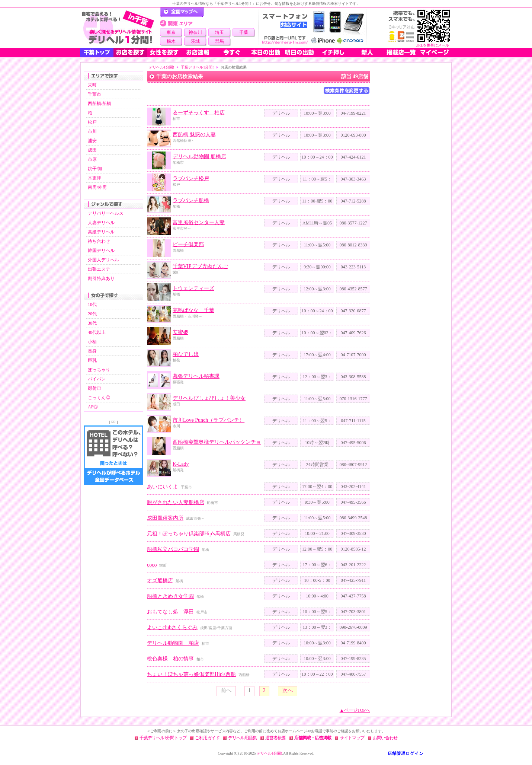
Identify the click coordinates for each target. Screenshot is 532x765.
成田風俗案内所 (165, 518)
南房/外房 (97, 187)
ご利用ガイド (207, 738)
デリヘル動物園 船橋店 (199, 157)
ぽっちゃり (99, 370)
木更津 (94, 178)
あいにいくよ (163, 487)
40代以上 (97, 332)
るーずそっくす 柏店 (199, 113)
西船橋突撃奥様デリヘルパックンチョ (217, 442)
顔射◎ (94, 388)
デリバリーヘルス (106, 213)
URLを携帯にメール (432, 45)
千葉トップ (97, 52)
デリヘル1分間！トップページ (182, 12)
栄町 (92, 85)
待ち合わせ (99, 241)
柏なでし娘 (186, 354)
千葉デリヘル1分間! (197, 67)
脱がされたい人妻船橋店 (176, 502)
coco (152, 565)
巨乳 (92, 360)
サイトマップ (352, 738)
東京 (171, 32)
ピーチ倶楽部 (188, 244)
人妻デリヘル (101, 223)
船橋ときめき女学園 (170, 596)
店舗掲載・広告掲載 (313, 738)
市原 (92, 159)
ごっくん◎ (99, 398)
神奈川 (195, 32)
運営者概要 (275, 738)
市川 (92, 131)
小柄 (92, 342)
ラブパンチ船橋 (191, 200)
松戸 (92, 122)
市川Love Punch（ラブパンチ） (209, 420)
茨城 (195, 41)
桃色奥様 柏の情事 (170, 659)
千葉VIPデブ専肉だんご (200, 266)
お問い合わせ (385, 738)
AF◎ (93, 407)
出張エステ (99, 269)
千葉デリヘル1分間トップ (163, 738)
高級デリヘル (101, 232)
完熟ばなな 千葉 (193, 310)
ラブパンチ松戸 (191, 178)
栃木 (171, 41)
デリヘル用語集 (242, 738)
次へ (288, 690)
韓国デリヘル (101, 251)
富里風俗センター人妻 (199, 222)
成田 (92, 150)
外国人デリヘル (103, 260)
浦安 (92, 141)
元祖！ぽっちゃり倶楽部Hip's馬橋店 (189, 534)
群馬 (219, 41)
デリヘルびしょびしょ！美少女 (209, 398)
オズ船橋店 (160, 581)
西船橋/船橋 (100, 103)
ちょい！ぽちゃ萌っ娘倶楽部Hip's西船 (191, 674)
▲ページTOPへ (355, 710)
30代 (92, 323)
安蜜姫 (180, 332)
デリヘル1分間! (161, 67)
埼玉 (219, 32)
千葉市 (94, 94)
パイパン (97, 379)
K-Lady (181, 464)
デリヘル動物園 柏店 (173, 643)
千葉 (244, 32)
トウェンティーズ (193, 288)
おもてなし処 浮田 (170, 612)
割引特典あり (101, 278)
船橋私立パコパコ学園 (173, 549)
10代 (92, 305)
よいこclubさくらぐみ (172, 627)
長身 (92, 351)
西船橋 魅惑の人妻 (194, 135)
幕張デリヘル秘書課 (196, 376)
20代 (92, 314)
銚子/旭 (95, 169)
